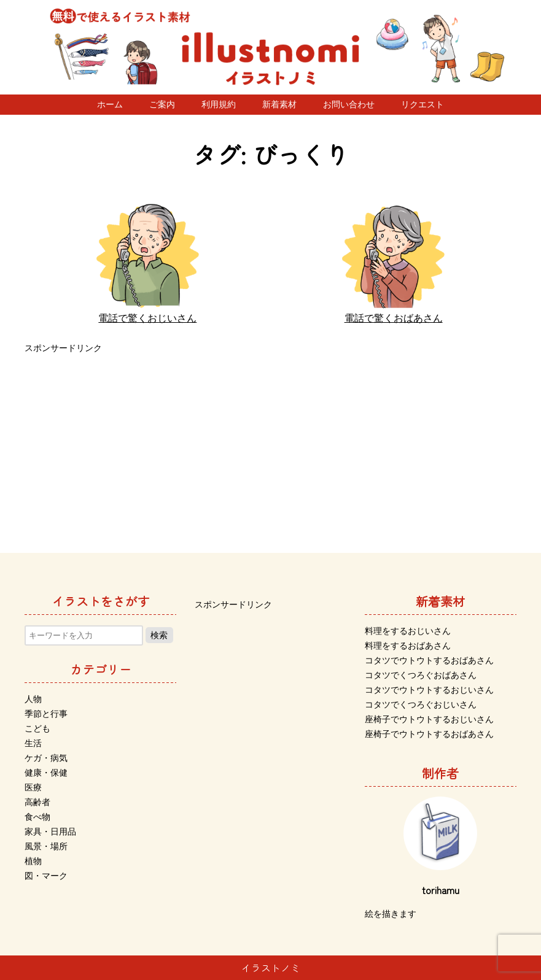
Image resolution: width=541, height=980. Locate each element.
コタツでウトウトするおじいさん (429, 690)
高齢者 (37, 802)
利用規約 (219, 104)
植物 (33, 861)
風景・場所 (46, 846)
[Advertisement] (270, 442)
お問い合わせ (349, 104)
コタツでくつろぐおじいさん (421, 704)
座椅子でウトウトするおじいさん (429, 719)
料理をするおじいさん (408, 631)
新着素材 (279, 104)
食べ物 (37, 817)
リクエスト (422, 104)
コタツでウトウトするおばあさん (429, 660)
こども (37, 728)
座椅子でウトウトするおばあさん (429, 734)
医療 (33, 787)
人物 (33, 699)
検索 (159, 635)
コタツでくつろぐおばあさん (421, 675)
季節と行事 (46, 714)
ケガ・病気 (46, 758)
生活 (33, 743)
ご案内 (162, 104)
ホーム (110, 104)
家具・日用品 (50, 831)
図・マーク (46, 876)
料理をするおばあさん (408, 646)
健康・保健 (46, 773)
